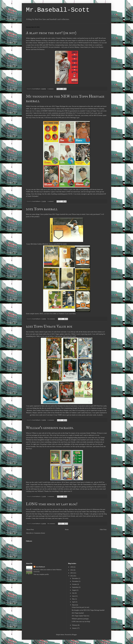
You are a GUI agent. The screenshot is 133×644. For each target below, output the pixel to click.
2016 (72, 567)
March (74, 605)
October (75, 584)
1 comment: (51, 89)
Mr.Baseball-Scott (58, 10)
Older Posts (103, 530)
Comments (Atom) (39, 533)
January (75, 628)
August (74, 590)
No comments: (51, 319)
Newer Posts (30, 530)
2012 (72, 576)
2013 (72, 573)
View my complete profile (41, 574)
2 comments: (51, 420)
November (75, 581)
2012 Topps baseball (42, 209)
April (74, 602)
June (74, 596)
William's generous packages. (50, 428)
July (74, 593)
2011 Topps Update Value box (49, 326)
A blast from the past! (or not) (51, 33)
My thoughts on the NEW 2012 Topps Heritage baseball (88, 610)
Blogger (74, 635)
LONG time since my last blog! (52, 504)
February (75, 625)
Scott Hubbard (40, 567)
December (75, 578)
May (74, 599)
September (75, 587)
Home (67, 530)
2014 (72, 570)
